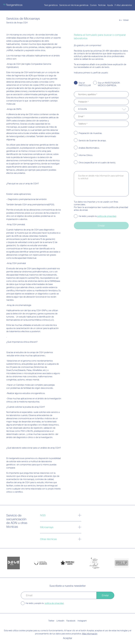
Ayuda (110, 5)
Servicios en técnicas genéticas (74, 5)
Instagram (82, 621)
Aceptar (68, 638)
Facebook (71, 621)
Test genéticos (51, 5)
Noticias (102, 5)
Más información (90, 634)
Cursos (93, 5)
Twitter (51, 621)
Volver (126, 20)
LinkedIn (60, 621)
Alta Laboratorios (124, 5)
